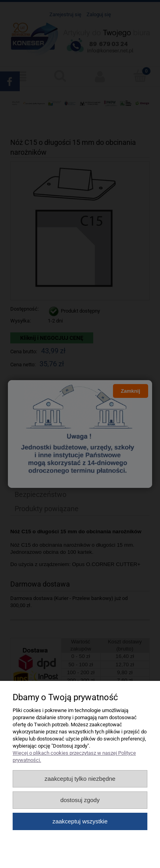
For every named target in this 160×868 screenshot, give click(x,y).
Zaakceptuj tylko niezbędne (80, 779)
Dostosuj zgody (80, 800)
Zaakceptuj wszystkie (80, 821)
